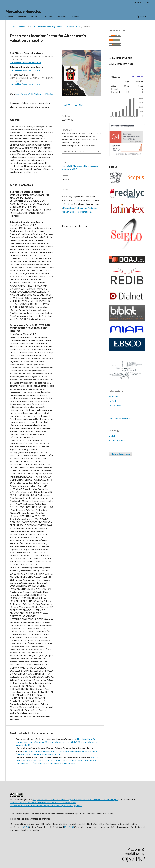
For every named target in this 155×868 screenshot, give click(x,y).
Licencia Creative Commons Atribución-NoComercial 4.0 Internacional (43, 802)
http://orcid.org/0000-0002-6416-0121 (26, 84)
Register (138, 2)
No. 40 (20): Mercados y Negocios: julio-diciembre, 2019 (55, 27)
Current (9, 17)
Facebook (62, 17)
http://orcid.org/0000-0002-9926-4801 (26, 70)
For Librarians (115, 406)
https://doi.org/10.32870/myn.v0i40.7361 (34, 94)
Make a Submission (120, 454)
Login (147, 2)
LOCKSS (25, 827)
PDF (68, 105)
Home (13, 27)
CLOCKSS (69, 827)
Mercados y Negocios (23, 11)
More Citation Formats (74, 151)
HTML (80, 105)
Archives (22, 17)
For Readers (114, 396)
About (34, 17)
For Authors (114, 401)
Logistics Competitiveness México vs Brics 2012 (46, 751)
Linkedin (75, 17)
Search (143, 17)
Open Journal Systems (119, 418)
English (112, 436)
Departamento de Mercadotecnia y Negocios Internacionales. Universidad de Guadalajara (76, 799)
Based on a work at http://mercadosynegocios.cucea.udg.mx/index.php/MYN (46, 805)
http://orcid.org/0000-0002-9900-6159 (26, 63)
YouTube (48, 17)
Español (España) (117, 440)
